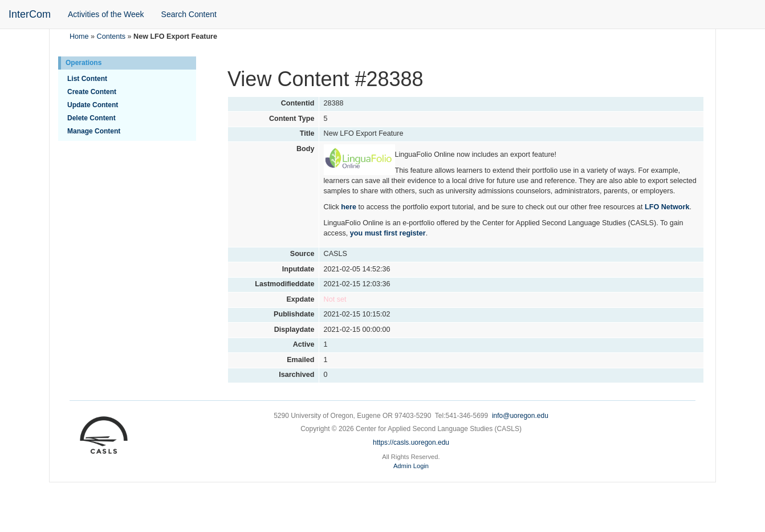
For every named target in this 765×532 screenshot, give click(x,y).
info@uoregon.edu (520, 416)
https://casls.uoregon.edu (411, 442)
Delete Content (91, 118)
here (349, 207)
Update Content (93, 105)
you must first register (388, 233)
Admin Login (411, 466)
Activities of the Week (106, 14)
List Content (87, 79)
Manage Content (94, 131)
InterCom (30, 14)
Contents (111, 36)
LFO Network (667, 207)
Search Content (189, 14)
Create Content (92, 92)
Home (79, 36)
